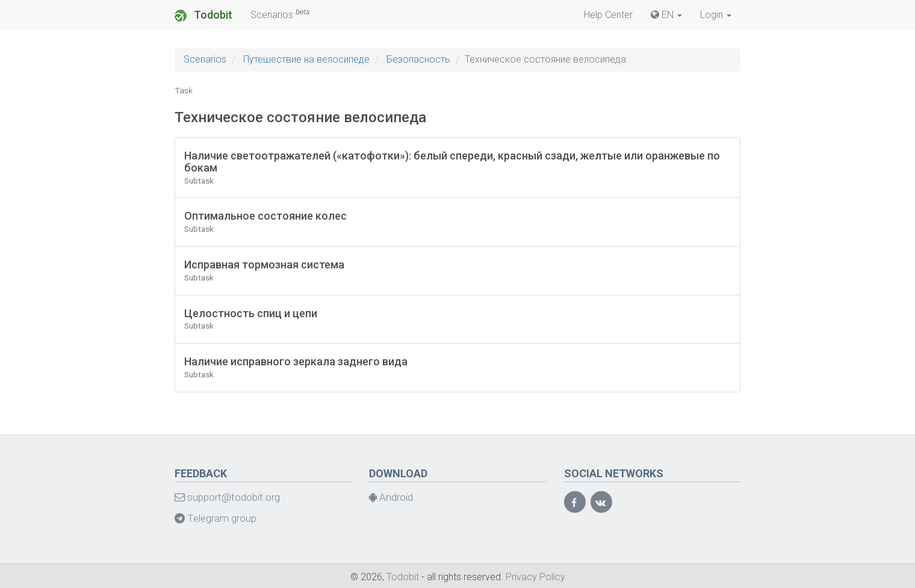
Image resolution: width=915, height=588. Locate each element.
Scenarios (280, 14)
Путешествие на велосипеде (306, 59)
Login (716, 15)
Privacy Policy (535, 577)
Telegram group (216, 518)
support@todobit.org (227, 497)
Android (391, 497)
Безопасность (418, 59)
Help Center (608, 15)
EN (666, 15)
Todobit (203, 15)
